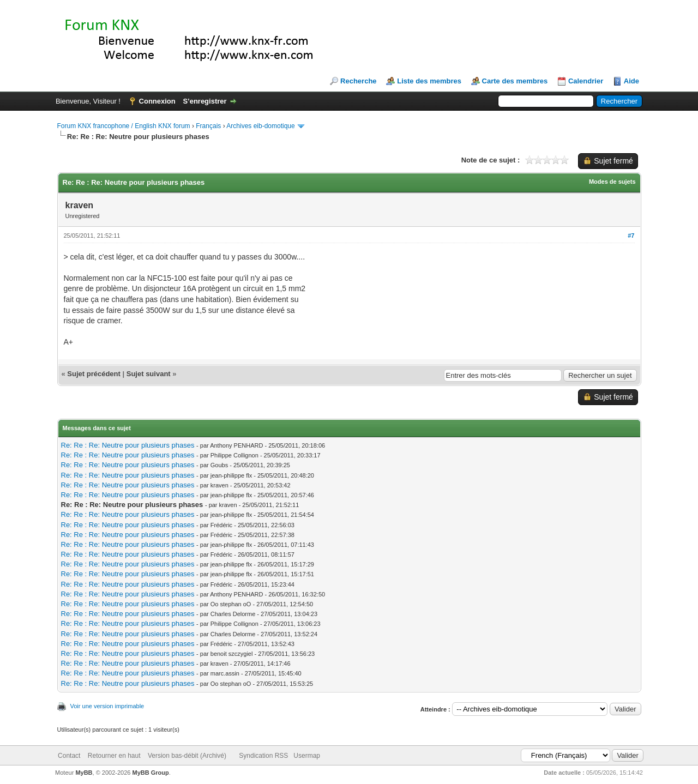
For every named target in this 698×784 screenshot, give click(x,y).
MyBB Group (151, 773)
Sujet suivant (149, 374)
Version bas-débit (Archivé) (187, 756)
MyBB (84, 773)
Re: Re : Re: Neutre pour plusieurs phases (128, 445)
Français (208, 126)
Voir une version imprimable (107, 706)
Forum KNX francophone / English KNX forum (124, 126)
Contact (69, 756)
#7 (631, 236)
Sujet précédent (94, 374)
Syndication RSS (263, 756)
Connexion (157, 101)
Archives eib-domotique (260, 126)
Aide (631, 81)
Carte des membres (515, 81)
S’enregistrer (204, 101)
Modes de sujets (612, 182)
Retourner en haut (114, 756)
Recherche (358, 81)
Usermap (307, 756)
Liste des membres (429, 81)
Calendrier (586, 81)
